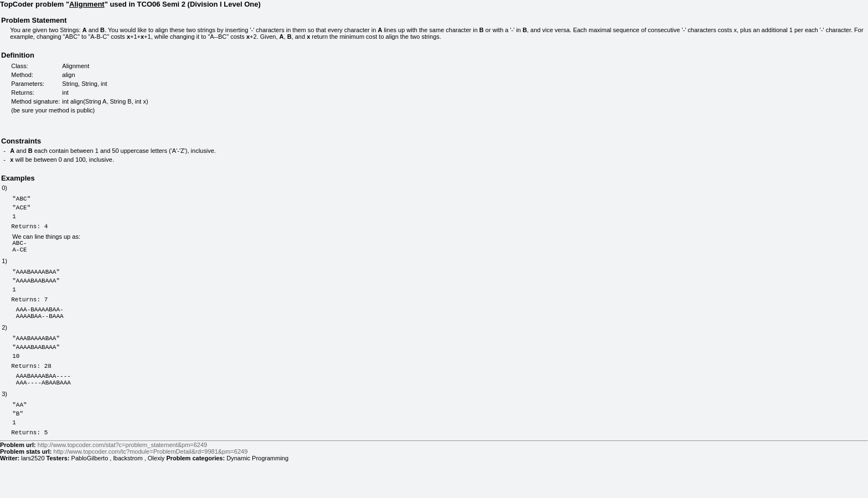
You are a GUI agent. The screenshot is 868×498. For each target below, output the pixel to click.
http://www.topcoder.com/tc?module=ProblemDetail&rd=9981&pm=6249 (151, 488)
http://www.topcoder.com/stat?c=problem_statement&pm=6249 (122, 481)
